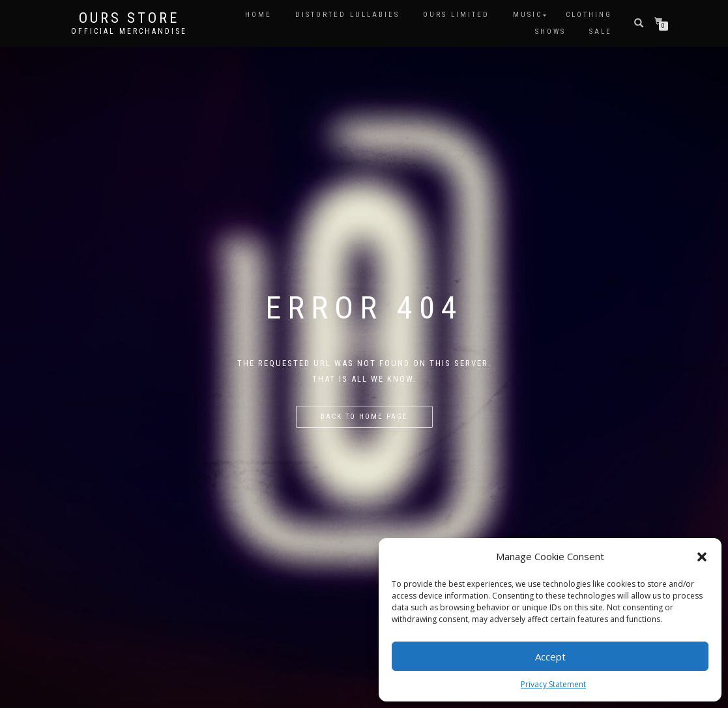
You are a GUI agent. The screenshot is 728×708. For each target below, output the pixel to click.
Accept (550, 657)
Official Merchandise (129, 31)
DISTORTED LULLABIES (347, 15)
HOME (258, 15)
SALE (601, 32)
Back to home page (364, 417)
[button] (702, 557)
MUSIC (528, 15)
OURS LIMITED (456, 15)
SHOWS (550, 32)
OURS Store (129, 18)
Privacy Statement (553, 684)
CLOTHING (589, 15)
